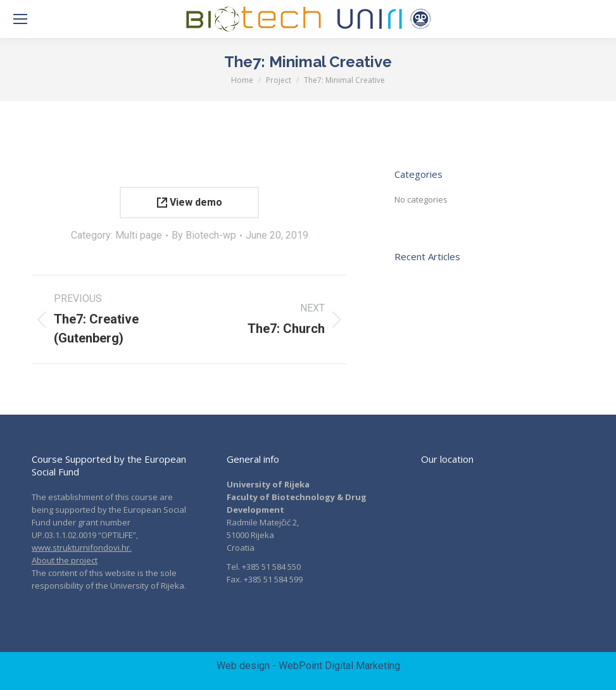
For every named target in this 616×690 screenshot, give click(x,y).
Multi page (139, 235)
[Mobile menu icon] (20, 19)
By (204, 235)
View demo (190, 202)
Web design (243, 666)
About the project (65, 560)
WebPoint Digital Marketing (339, 666)
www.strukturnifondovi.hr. (82, 548)
